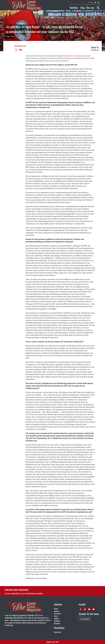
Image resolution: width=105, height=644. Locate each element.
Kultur (56, 616)
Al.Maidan (57, 621)
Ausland (56, 611)
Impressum (58, 632)
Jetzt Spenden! (85, 619)
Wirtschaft (58, 614)
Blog (83, 8)
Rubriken (74, 8)
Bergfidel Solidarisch (48, 58)
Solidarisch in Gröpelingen (74, 56)
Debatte (57, 619)
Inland (56, 609)
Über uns (90, 8)
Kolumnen (57, 623)
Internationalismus (20, 46)
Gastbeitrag (95, 50)
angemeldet (15, 593)
